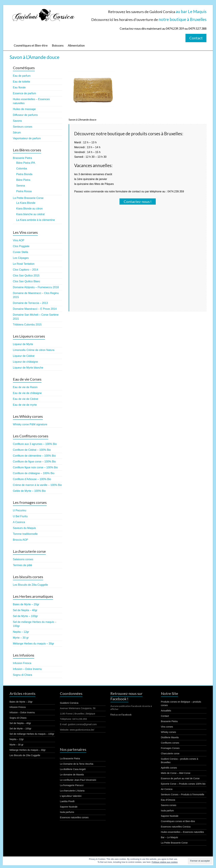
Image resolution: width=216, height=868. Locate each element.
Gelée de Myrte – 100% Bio (29, 491)
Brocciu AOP (21, 540)
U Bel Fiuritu (20, 516)
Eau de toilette (21, 82)
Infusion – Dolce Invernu (27, 669)
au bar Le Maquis (191, 11)
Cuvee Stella (21, 252)
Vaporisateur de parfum (27, 138)
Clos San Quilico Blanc (27, 281)
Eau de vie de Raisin (25, 387)
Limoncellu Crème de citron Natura (34, 350)
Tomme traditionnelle (25, 534)
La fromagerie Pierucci (72, 785)
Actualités (166, 711)
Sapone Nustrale (69, 807)
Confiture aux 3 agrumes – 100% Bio (35, 444)
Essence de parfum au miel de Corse (180, 778)
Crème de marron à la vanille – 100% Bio (37, 485)
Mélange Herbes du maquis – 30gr (33, 644)
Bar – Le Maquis (170, 837)
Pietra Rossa (24, 191)
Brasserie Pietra (22, 158)
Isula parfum (167, 811)
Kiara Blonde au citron (29, 209)
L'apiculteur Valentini (71, 796)
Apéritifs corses (169, 768)
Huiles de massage (24, 109)
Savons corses (169, 805)
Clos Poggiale (21, 246)
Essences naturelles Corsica (176, 827)
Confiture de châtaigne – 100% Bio (34, 473)
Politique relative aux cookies (165, 862)
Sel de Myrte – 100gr (25, 616)
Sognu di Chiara (23, 675)
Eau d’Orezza (168, 800)
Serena (21, 186)
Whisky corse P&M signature (30, 424)
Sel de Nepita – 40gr (25, 610)
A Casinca (19, 522)
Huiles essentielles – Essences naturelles (183, 832)
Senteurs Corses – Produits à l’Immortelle (183, 794)
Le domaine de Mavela (72, 775)
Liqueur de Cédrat (24, 356)
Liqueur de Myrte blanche (28, 368)
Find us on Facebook (121, 715)
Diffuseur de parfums (25, 115)
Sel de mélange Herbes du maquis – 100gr (32, 734)
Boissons (58, 45)
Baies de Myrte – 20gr (26, 604)
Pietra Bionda (24, 174)
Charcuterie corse (170, 753)
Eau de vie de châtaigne (27, 393)
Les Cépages (21, 258)
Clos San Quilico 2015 (26, 276)
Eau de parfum (22, 76)
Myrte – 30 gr (21, 638)
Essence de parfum (25, 93)
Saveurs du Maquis (24, 528)
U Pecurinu (20, 510)
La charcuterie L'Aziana (72, 791)
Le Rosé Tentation (24, 264)
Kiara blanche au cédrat (30, 214)
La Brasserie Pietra (70, 758)
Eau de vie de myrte (25, 405)
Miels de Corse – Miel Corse (176, 773)
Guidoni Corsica (69, 703)
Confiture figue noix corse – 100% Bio (35, 467)
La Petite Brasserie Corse (28, 198)
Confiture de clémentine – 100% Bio (34, 456)
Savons (17, 121)
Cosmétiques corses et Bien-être (178, 821)
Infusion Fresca (22, 663)
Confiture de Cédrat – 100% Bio (32, 450)
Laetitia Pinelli (67, 801)
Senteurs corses (23, 127)
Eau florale (19, 87)
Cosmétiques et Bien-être (31, 45)
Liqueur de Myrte (23, 344)
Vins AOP (19, 240)
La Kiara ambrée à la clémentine (36, 220)
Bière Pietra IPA (26, 163)
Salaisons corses (23, 559)
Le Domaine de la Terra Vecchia (77, 764)
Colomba (22, 169)
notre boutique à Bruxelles (183, 19)
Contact (196, 38)
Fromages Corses (170, 748)
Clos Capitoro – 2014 (26, 270)
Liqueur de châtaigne (25, 362)
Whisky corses (169, 732)
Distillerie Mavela (170, 737)
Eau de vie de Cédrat (26, 399)
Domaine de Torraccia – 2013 (30, 303)
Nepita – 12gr (21, 632)
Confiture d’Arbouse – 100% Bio (32, 479)
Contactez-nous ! (138, 202)
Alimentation (76, 45)
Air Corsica (167, 789)
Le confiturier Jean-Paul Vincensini (78, 780)
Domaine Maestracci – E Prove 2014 (35, 309)
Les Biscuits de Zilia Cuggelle (30, 585)
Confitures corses (170, 743)
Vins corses (167, 727)
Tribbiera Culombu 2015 (27, 325)
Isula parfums (67, 812)
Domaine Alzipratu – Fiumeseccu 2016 (36, 287)
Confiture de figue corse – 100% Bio (34, 462)
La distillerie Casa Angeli (73, 769)
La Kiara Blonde (26, 203)
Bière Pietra (23, 180)
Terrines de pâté (23, 565)
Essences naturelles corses (74, 817)
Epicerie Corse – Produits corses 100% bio (183, 784)
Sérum (17, 133)
